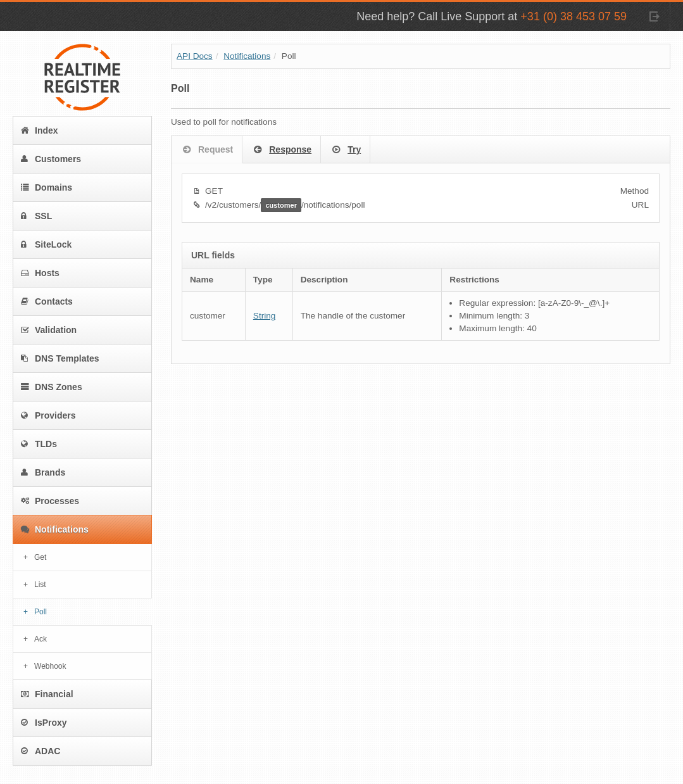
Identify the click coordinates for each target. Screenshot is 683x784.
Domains (47, 187)
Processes (50, 501)
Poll (41, 612)
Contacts (47, 301)
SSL (36, 216)
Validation (49, 330)
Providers (48, 415)
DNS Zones (52, 387)
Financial (47, 694)
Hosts (40, 273)
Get (40, 557)
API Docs (195, 56)
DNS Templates (60, 358)
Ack (41, 639)
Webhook (50, 666)
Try (345, 150)
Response (281, 150)
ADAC (41, 751)
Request (207, 150)
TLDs (39, 444)
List (40, 585)
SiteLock (46, 244)
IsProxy (44, 723)
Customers (51, 159)
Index (40, 130)
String (265, 316)
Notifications (55, 529)
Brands (43, 472)
